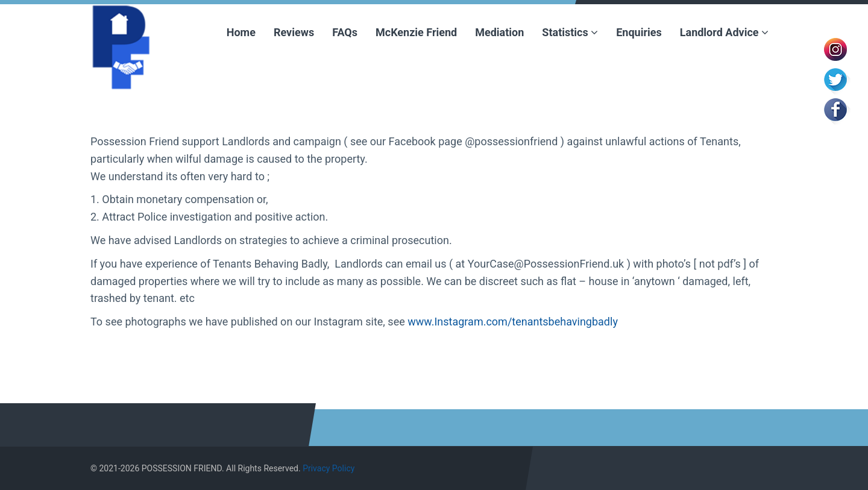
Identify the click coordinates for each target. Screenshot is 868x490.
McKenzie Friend (416, 32)
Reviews (294, 32)
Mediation (499, 32)
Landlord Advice (724, 32)
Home (241, 32)
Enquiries (639, 32)
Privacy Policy (329, 468)
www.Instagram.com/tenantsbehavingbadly (513, 322)
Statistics (570, 32)
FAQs (345, 32)
